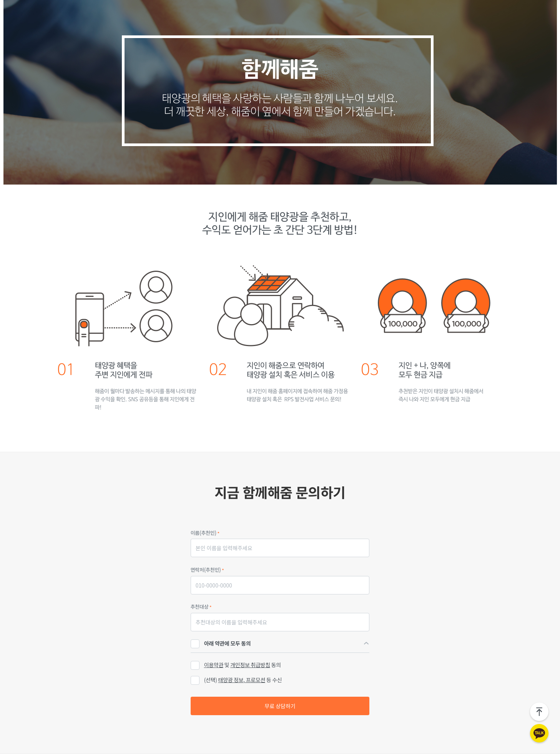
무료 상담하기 (280, 706)
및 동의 (236, 665)
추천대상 (201, 607)
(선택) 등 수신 (243, 680)
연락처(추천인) (207, 570)
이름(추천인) (205, 533)
